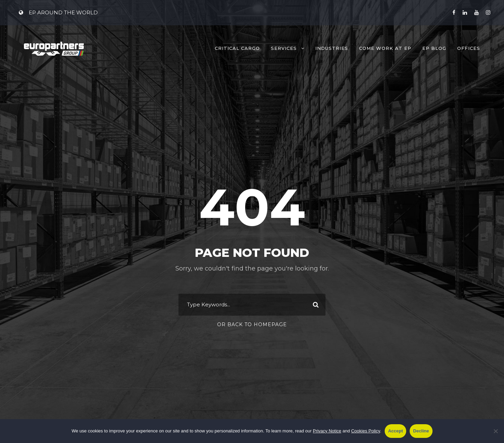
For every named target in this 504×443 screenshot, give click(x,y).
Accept (395, 431)
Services (284, 48)
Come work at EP (385, 48)
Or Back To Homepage (252, 324)
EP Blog (434, 48)
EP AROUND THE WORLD (58, 12)
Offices (469, 48)
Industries (332, 48)
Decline (421, 431)
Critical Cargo (237, 48)
